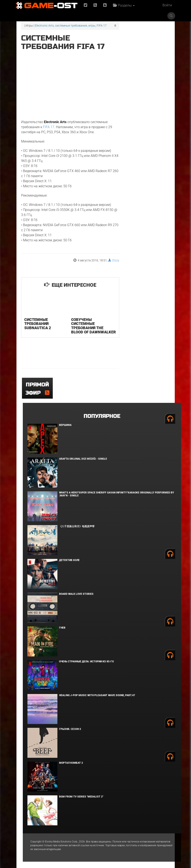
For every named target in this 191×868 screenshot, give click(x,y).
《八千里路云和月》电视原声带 (77, 526)
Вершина (65, 425)
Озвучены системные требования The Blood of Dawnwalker (93, 326)
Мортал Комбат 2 (71, 763)
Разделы (124, 5)
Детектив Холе (69, 560)
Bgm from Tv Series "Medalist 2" (81, 797)
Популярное (102, 416)
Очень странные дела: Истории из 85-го (86, 662)
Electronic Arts (44, 26)
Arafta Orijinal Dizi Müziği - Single (83, 459)
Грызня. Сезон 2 (70, 729)
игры (92, 26)
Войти (167, 5)
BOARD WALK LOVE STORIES (76, 594)
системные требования (71, 26)
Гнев (62, 628)
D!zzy (114, 260)
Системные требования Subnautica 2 (38, 324)
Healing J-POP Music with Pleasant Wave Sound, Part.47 (97, 695)
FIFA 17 (102, 26)
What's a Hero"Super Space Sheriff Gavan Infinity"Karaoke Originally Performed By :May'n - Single (117, 494)
